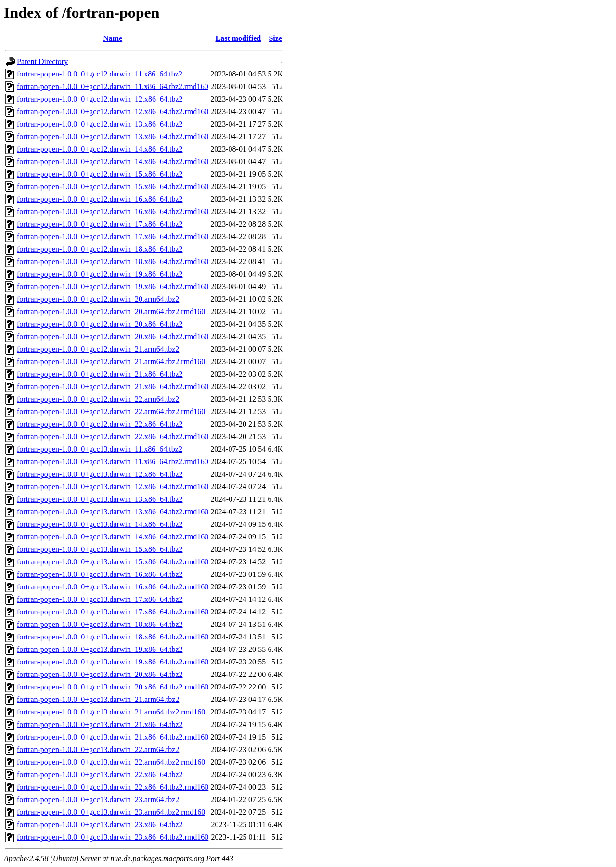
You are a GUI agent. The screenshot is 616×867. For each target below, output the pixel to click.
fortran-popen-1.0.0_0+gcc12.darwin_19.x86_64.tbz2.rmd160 (113, 287)
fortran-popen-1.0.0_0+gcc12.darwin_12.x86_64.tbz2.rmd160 (113, 111)
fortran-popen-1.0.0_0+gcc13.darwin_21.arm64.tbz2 (98, 699)
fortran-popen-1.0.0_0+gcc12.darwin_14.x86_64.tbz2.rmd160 (113, 161)
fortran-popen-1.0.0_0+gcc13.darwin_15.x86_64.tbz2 (100, 549)
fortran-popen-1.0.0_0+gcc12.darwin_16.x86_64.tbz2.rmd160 (113, 211)
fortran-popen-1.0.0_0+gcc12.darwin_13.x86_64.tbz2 (100, 124)
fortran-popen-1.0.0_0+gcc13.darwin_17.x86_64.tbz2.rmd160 (113, 612)
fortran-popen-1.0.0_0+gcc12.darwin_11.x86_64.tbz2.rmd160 (113, 86)
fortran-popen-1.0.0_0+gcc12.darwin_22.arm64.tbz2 (98, 399)
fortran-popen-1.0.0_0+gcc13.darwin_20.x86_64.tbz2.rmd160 (113, 687)
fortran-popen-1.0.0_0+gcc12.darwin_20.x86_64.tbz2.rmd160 (113, 337)
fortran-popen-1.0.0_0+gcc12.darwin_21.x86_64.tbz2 (100, 374)
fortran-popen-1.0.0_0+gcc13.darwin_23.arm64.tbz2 (98, 799)
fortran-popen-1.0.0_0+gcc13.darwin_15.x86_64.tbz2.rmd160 (113, 562)
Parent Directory (42, 61)
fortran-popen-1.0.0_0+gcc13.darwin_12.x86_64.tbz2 (100, 474)
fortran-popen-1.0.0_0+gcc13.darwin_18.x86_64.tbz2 (100, 624)
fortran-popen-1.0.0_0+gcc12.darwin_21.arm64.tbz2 (98, 349)
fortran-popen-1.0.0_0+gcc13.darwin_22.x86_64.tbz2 (100, 774)
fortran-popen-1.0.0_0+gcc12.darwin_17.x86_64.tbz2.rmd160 (113, 236)
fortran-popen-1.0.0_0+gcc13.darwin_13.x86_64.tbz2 (100, 499)
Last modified (238, 38)
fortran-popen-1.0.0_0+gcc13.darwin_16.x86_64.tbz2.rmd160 (113, 587)
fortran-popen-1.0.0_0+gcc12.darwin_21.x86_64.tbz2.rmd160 (113, 387)
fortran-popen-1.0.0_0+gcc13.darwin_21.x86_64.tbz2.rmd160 (113, 737)
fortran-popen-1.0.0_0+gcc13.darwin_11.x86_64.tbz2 (100, 449)
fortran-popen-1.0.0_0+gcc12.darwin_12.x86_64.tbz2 (100, 99)
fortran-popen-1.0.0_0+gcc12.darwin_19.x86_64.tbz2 (100, 274)
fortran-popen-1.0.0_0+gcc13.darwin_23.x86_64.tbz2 (100, 824)
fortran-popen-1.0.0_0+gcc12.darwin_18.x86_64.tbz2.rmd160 (113, 261)
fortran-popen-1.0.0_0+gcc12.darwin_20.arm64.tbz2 (98, 299)
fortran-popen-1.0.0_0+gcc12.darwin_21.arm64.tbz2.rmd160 (111, 362)
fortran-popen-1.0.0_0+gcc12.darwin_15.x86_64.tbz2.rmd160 (113, 186)
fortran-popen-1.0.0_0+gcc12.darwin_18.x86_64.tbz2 (100, 249)
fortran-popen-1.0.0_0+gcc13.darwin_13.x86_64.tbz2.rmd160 (113, 512)
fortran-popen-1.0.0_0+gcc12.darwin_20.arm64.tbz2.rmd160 (111, 312)
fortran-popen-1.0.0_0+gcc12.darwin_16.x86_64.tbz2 (100, 199)
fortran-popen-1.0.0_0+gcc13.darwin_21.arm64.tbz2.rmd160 (111, 712)
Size (275, 38)
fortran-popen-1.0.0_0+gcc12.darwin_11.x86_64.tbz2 (100, 74)
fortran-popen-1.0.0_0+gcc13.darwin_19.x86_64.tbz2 (100, 649)
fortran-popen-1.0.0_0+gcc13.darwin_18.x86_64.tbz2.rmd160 (113, 637)
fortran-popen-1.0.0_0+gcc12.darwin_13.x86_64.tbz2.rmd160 (113, 136)
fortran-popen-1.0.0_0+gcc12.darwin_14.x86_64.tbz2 (100, 149)
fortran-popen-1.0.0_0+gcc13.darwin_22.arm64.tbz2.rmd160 (111, 762)
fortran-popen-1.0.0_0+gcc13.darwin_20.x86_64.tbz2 (100, 674)
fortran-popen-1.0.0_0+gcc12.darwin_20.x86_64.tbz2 (100, 324)
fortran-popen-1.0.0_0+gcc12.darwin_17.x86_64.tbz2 (100, 224)
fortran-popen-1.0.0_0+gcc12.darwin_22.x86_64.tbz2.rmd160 (113, 437)
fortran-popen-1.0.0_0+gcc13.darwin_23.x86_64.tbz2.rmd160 (113, 837)
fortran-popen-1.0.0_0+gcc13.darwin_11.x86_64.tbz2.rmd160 (113, 462)
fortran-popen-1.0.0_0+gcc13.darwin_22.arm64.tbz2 (98, 749)
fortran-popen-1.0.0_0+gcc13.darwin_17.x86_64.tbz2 (100, 599)
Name (113, 38)
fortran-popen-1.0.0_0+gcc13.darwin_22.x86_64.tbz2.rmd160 (113, 787)
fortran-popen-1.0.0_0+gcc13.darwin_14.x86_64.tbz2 (100, 524)
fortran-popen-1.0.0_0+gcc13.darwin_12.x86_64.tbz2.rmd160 (113, 487)
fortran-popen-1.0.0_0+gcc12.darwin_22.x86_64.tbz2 (100, 424)
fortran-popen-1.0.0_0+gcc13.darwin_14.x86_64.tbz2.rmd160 (113, 537)
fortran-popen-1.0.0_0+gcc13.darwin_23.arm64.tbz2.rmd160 (111, 812)
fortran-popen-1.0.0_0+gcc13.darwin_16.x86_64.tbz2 (100, 574)
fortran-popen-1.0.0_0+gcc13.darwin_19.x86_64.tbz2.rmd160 (113, 662)
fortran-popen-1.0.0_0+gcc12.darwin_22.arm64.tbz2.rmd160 (111, 412)
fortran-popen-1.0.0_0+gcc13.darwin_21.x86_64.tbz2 (100, 724)
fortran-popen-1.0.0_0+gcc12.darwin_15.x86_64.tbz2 (100, 174)
